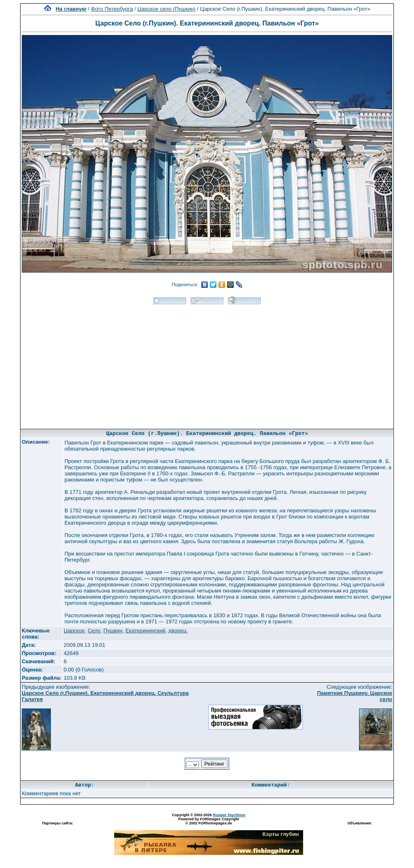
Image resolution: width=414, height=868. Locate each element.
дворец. (178, 631)
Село (94, 631)
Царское (74, 631)
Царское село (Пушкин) (166, 9)
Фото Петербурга (112, 9)
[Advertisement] (207, 364)
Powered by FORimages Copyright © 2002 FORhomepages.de (209, 821)
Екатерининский (145, 631)
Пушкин (113, 631)
